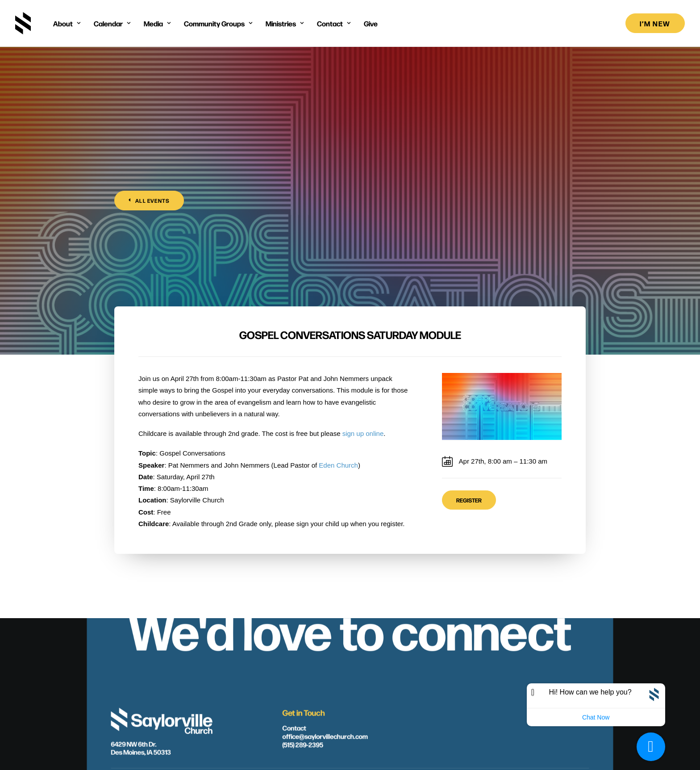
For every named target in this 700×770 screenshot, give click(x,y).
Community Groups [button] (218, 23)
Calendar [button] (112, 23)
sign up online (363, 254)
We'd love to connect (350, 517)
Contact (294, 615)
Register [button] (469, 321)
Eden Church (338, 286)
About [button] (67, 23)
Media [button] (157, 23)
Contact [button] (334, 23)
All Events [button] (149, 111)
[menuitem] (67, 23)
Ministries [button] (285, 23)
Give (371, 23)
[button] (308, 672)
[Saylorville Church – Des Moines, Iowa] (23, 23)
